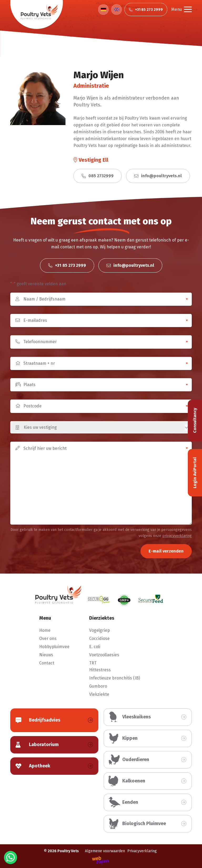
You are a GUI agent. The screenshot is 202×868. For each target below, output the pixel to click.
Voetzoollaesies (104, 655)
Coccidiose (99, 638)
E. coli (95, 647)
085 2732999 (98, 176)
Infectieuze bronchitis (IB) (115, 678)
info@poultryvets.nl (158, 176)
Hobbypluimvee (54, 647)
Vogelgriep (100, 630)
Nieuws (46, 655)
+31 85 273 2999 (67, 265)
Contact (47, 663)
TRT (93, 663)
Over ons (48, 638)
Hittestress (100, 670)
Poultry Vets (68, 851)
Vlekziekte (99, 694)
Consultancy (195, 420)
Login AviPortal (195, 473)
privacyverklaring (177, 536)
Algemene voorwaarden (105, 851)
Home (45, 630)
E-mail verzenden (166, 551)
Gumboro (98, 686)
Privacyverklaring (142, 851)
